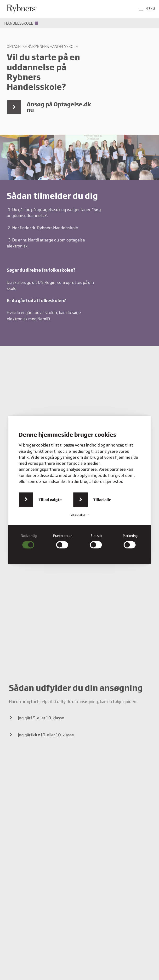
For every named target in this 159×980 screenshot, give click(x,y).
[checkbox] (29, 541)
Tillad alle (102, 499)
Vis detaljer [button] (79, 515)
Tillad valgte (50, 499)
